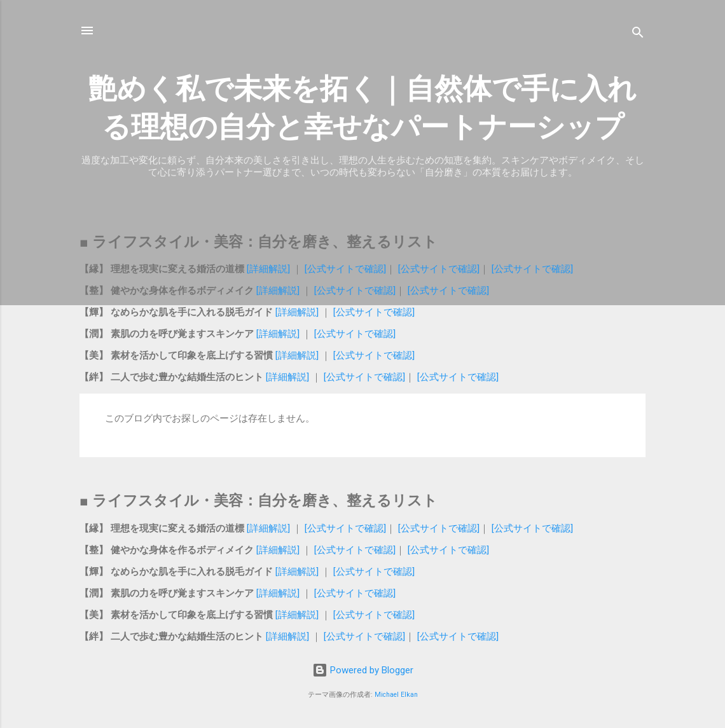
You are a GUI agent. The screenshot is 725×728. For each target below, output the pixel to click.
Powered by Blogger (363, 670)
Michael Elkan (396, 695)
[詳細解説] (268, 269)
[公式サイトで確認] (345, 269)
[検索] (638, 35)
